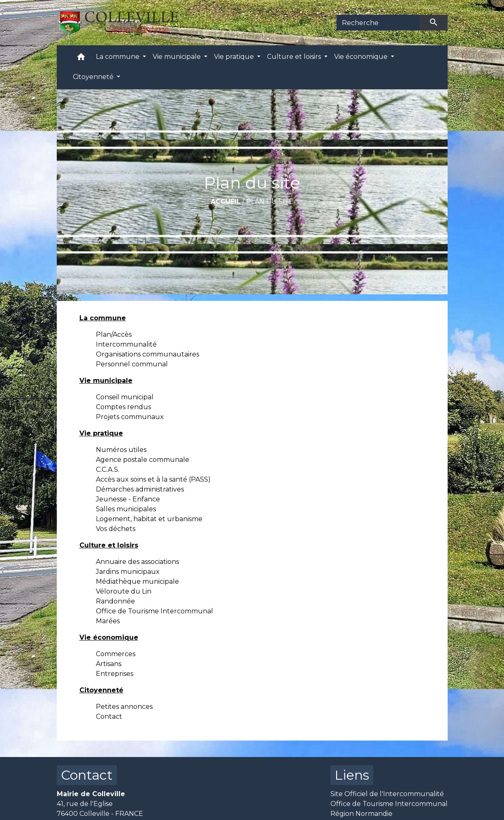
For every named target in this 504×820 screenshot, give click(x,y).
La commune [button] (118, 57)
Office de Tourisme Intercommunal (389, 804)
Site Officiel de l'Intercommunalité (387, 794)
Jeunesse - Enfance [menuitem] (128, 499)
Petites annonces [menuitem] (124, 707)
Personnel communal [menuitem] (132, 364)
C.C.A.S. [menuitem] (108, 469)
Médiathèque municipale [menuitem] (137, 581)
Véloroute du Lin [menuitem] (124, 591)
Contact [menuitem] (109, 716)
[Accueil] (123, 23)
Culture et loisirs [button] (295, 57)
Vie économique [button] (362, 57)
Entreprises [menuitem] (115, 674)
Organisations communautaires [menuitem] (147, 354)
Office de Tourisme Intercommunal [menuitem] (154, 611)
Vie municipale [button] (178, 57)
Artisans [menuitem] (109, 664)
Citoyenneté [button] (94, 77)
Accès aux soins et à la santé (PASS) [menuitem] (153, 479)
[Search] (378, 23)
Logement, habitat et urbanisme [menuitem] (149, 519)
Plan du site (270, 202)
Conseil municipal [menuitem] (125, 397)
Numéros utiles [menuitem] (121, 450)
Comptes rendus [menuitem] (123, 407)
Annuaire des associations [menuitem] (137, 562)
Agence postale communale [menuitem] (143, 460)
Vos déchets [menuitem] (116, 529)
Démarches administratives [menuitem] (140, 489)
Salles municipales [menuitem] (126, 509)
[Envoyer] (434, 23)
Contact (87, 775)
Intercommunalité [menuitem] (126, 344)
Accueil (226, 202)
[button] (81, 59)
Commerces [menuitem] (116, 654)
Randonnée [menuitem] (115, 601)
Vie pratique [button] (235, 57)
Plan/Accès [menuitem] (114, 334)
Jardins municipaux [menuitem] (128, 572)
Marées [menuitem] (108, 621)
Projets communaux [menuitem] (130, 417)
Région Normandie (361, 814)
